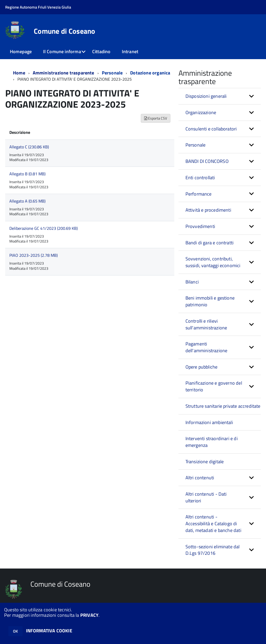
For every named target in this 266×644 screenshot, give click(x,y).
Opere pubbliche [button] (202, 367)
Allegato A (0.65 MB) (27, 201)
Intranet (130, 51)
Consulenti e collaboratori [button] (211, 129)
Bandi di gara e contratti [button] (210, 243)
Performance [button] (199, 194)
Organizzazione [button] (201, 112)
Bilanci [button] (192, 282)
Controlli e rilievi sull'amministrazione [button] (206, 324)
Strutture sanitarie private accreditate (223, 406)
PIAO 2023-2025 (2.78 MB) (34, 255)
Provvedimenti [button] (200, 226)
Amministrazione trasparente (64, 73)
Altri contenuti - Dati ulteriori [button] (206, 497)
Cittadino (101, 51)
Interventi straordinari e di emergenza (212, 442)
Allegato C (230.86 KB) (29, 147)
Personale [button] (196, 145)
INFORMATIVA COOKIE (49, 631)
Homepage (21, 51)
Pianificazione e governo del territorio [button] (214, 386)
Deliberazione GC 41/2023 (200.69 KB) (44, 228)
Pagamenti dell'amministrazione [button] (207, 347)
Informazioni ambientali (209, 422)
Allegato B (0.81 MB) (27, 174)
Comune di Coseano (65, 31)
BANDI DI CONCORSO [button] (207, 161)
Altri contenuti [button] (200, 478)
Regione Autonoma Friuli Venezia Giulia (38, 7)
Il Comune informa (62, 51)
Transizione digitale (205, 462)
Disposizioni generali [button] (206, 96)
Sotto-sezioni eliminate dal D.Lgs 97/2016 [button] (213, 550)
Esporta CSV (156, 118)
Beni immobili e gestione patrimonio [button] (210, 301)
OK (15, 631)
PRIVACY (89, 615)
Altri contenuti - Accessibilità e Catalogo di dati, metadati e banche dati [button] (213, 523)
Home (19, 73)
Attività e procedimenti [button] (208, 210)
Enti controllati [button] (200, 178)
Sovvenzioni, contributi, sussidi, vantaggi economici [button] (213, 262)
